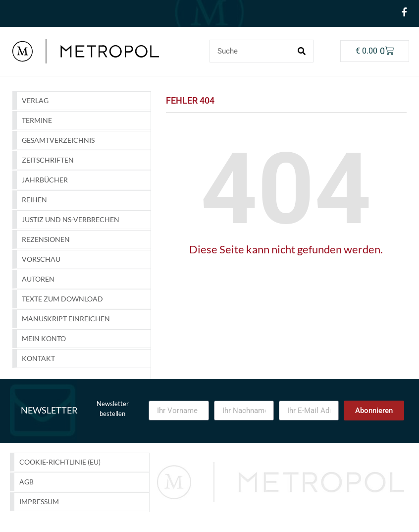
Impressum (39, 502)
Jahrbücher (45, 180)
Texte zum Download (62, 299)
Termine (37, 120)
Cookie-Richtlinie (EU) (60, 462)
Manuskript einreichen (66, 319)
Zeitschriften (48, 160)
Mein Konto (44, 338)
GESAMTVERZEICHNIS (58, 140)
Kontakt (38, 358)
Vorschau (41, 259)
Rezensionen (46, 239)
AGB (26, 482)
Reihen (34, 200)
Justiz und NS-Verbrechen (71, 219)
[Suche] (302, 51)
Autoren (38, 279)
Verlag (35, 100)
